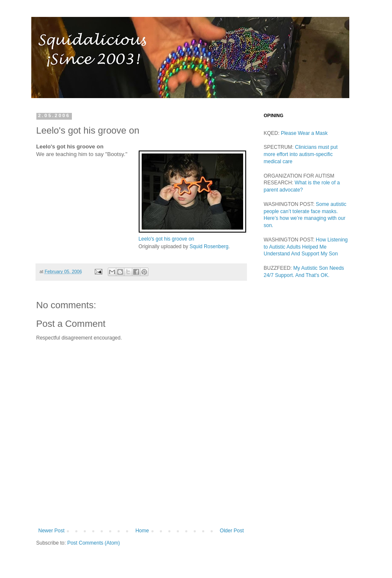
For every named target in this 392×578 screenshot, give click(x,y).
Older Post (232, 531)
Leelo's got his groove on (167, 239)
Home (142, 531)
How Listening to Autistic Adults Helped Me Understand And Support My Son (306, 247)
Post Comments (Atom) (94, 543)
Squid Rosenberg (209, 247)
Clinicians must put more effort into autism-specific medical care (301, 154)
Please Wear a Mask (304, 133)
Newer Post (52, 531)
